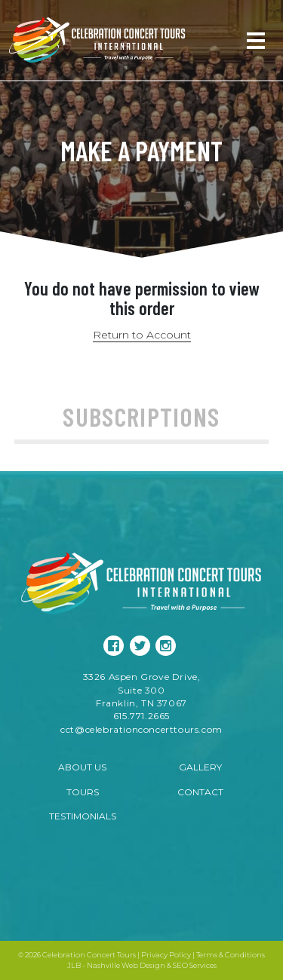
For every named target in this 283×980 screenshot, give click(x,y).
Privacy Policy (166, 955)
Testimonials (83, 816)
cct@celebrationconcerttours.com (141, 729)
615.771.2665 (141, 716)
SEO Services (195, 965)
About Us (82, 767)
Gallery (200, 767)
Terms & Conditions (231, 955)
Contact (200, 792)
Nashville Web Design (126, 965)
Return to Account (142, 335)
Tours (83, 792)
